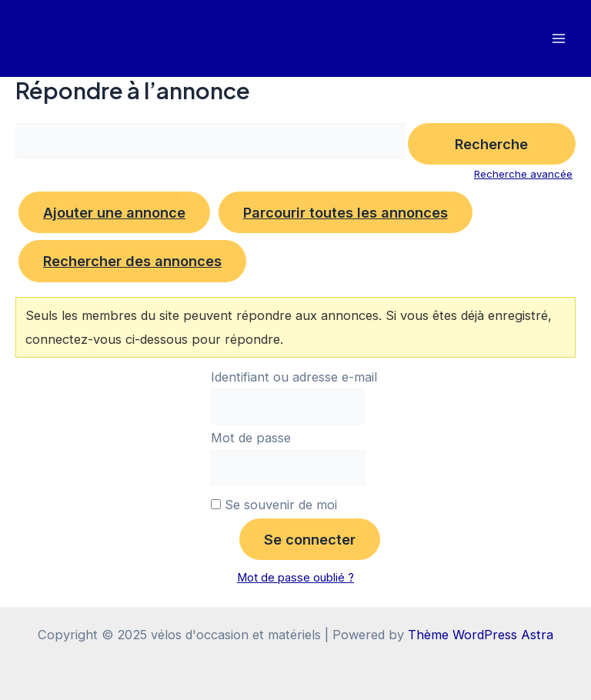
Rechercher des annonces (132, 261)
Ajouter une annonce (114, 212)
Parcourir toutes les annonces (346, 212)
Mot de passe (251, 438)
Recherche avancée (523, 174)
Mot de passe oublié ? (295, 578)
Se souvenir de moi (274, 505)
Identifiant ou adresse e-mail (294, 377)
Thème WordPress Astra (481, 635)
